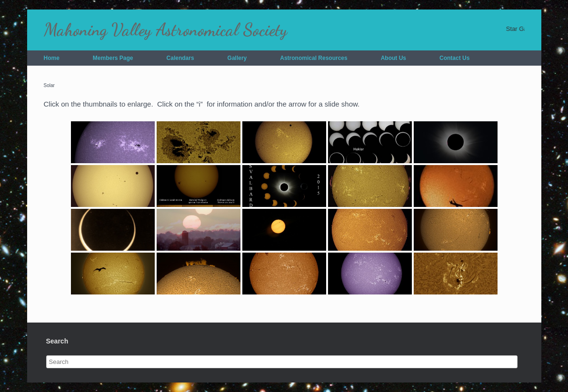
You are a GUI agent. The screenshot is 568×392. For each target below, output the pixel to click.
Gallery (237, 58)
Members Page (113, 58)
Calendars (180, 58)
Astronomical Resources (314, 58)
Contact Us (454, 58)
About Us (394, 58)
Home (52, 58)
